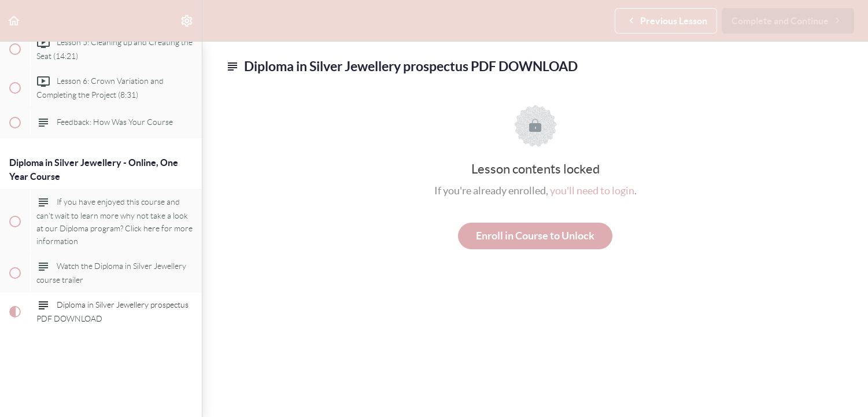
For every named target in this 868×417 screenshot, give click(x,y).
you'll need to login (592, 191)
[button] (14, 21)
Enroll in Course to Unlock (535, 236)
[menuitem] (187, 21)
